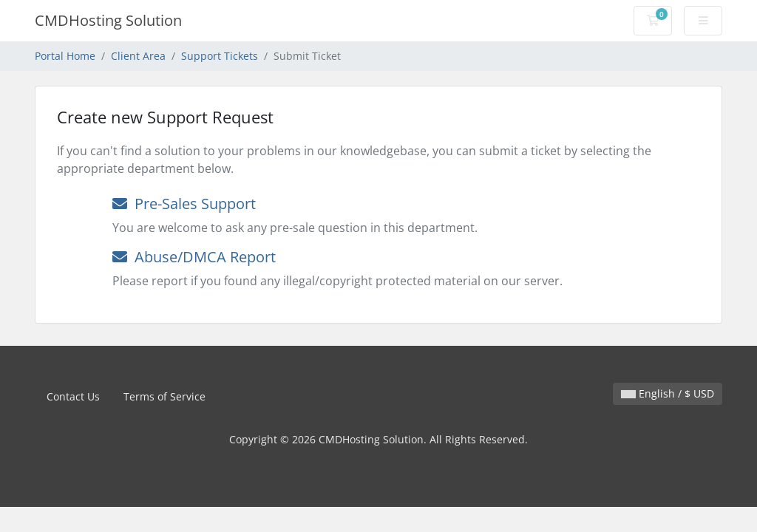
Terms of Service (164, 396)
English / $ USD (668, 393)
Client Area (138, 56)
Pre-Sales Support (184, 204)
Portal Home (65, 56)
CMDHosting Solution (108, 20)
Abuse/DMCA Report (194, 257)
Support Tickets (220, 56)
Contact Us (73, 396)
